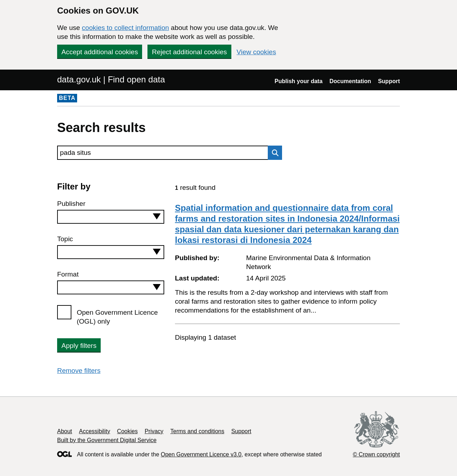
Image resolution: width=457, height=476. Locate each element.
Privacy (154, 431)
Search (273, 153)
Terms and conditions (197, 431)
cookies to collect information (125, 28)
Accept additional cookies (100, 52)
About (65, 431)
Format (68, 274)
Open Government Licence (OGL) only (117, 317)
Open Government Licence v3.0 (201, 454)
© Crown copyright (376, 454)
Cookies (127, 431)
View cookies (257, 52)
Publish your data (298, 81)
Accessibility (94, 431)
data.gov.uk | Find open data (111, 79)
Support (389, 81)
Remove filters (79, 371)
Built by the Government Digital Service (107, 440)
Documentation (350, 81)
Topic (65, 239)
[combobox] (111, 217)
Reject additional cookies (189, 52)
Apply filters (79, 346)
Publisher (71, 204)
